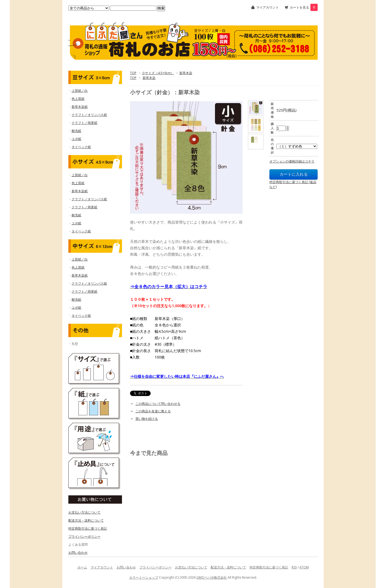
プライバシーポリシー (84, 536)
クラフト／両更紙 (84, 123)
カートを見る (304, 7)
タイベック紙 (81, 147)
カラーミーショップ (144, 577)
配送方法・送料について (86, 520)
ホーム (82, 567)
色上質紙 (78, 99)
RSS (294, 567)
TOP (133, 73)
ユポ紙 (76, 139)
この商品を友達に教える (153, 411)
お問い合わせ (78, 553)
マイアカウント (268, 7)
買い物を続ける (147, 419)
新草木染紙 (80, 107)
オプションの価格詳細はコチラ (292, 161)
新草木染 (186, 73)
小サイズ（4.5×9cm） (158, 73)
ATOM (304, 567)
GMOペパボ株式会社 (212, 577)
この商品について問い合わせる (158, 404)
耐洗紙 (76, 131)
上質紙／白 (80, 91)
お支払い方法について (84, 512)
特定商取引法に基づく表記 (88, 528)
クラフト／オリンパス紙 (89, 115)
